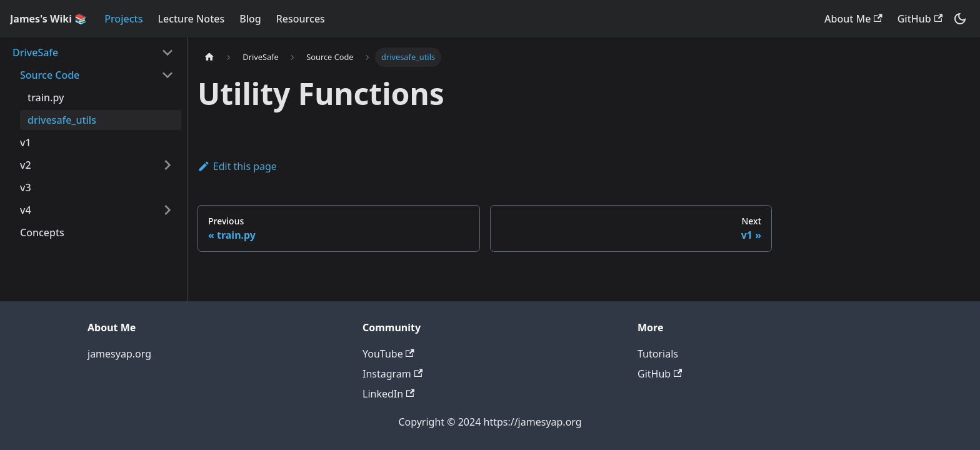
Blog (250, 19)
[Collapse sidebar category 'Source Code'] (167, 75)
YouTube (388, 354)
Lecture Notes (191, 19)
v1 (26, 142)
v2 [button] (26, 165)
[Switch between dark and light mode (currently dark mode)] (960, 19)
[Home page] (209, 57)
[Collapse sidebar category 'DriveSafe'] (167, 52)
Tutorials (658, 354)
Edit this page (237, 166)
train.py (46, 97)
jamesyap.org (119, 354)
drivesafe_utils (62, 120)
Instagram (392, 374)
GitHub (920, 19)
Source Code (50, 75)
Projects (123, 19)
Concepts (42, 232)
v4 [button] (26, 210)
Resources (301, 19)
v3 (26, 187)
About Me (853, 19)
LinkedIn (388, 394)
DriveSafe (35, 52)
